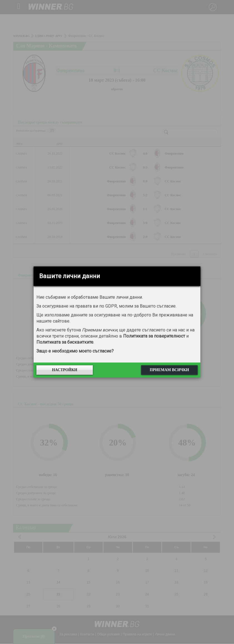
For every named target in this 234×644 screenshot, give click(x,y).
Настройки (65, 370)
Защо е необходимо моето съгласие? (75, 351)
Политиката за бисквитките (65, 342)
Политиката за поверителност (154, 336)
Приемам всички (169, 370)
